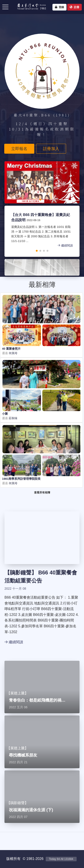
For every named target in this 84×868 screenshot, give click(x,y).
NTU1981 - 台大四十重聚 (30, 10)
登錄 (59, 7)
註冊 (74, 7)
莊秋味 (13, 418)
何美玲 (13, 353)
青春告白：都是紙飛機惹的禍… (37, 700)
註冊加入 (51, 149)
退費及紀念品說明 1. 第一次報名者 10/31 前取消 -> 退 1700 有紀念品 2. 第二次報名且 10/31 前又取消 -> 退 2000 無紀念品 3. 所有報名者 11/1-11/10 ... (42, 234)
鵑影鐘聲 (21, 572)
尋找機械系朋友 (23, 755)
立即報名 (19, 149)
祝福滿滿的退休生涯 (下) (31, 810)
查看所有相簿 (42, 493)
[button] (26, 200)
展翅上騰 (17, 693)
